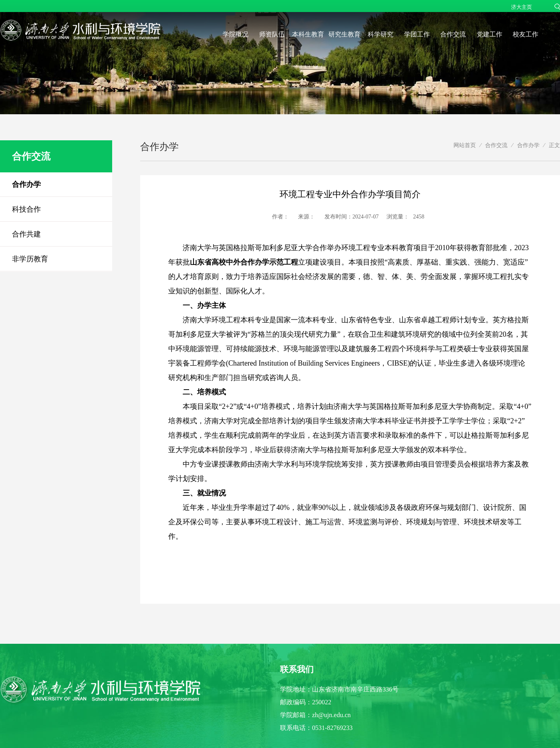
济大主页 (522, 7)
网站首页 (465, 145)
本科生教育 (308, 34)
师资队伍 (272, 34)
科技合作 (26, 209)
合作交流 (453, 34)
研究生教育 (344, 34)
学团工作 (417, 34)
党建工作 (489, 34)
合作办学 (26, 184)
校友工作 (526, 34)
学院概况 (236, 34)
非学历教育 (30, 259)
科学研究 (381, 34)
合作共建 (26, 234)
